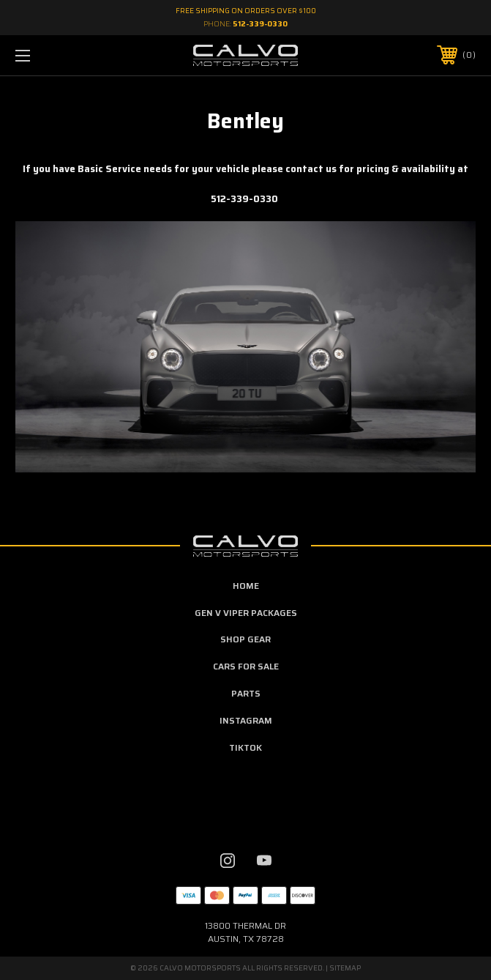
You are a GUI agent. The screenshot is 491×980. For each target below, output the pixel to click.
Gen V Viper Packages (246, 613)
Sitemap (345, 968)
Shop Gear (246, 639)
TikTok (246, 747)
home (246, 586)
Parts (246, 693)
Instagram (246, 720)
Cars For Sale (246, 666)
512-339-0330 (260, 24)
